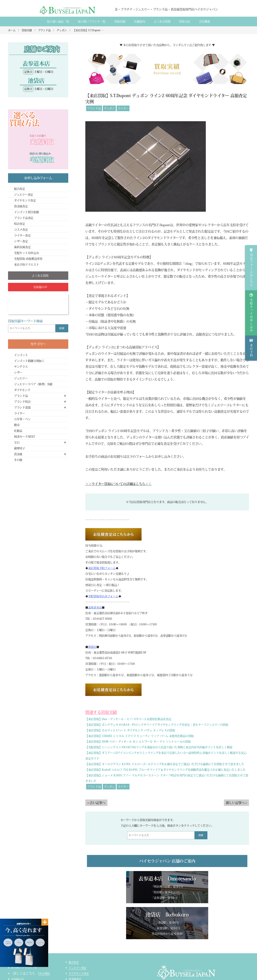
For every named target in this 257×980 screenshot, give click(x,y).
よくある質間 (162, 22)
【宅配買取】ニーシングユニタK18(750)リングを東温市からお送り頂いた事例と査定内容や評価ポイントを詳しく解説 (159, 747)
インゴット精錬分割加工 (29, 361)
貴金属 (18, 454)
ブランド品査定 (24, 218)
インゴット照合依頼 (26, 212)
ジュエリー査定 (24, 195)
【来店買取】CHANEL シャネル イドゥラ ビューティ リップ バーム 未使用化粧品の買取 (140, 736)
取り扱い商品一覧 (58, 22)
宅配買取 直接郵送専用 (28, 259)
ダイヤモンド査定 (25, 200)
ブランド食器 (22, 407)
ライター (123, 108)
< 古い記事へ (96, 803)
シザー (18, 373)
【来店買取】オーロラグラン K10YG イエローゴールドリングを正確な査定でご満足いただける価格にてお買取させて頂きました (165, 764)
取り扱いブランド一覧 (92, 22)
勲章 (17, 425)
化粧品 (18, 431)
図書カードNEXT (24, 437)
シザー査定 (21, 241)
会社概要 (204, 22)
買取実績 (120, 22)
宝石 (17, 442)
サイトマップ (76, 971)
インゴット (21, 355)
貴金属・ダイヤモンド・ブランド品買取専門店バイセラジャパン (181, 960)
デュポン (109, 108)
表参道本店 (95, 607)
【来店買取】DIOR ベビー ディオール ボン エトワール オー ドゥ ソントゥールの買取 (138, 742)
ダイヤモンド (22, 390)
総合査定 (20, 189)
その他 (18, 460)
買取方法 (185, 22)
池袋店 (92, 647)
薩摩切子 (20, 448)
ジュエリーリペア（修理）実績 (33, 384)
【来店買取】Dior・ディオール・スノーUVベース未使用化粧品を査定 (128, 719)
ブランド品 (94, 108)
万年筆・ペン (22, 419)
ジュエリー (21, 378)
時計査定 (20, 224)
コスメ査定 (21, 230)
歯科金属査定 (22, 247)
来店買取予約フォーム (102, 568)
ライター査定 (22, 235)
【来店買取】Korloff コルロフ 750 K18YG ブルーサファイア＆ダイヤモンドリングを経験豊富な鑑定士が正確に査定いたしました (165, 770)
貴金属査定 (21, 206)
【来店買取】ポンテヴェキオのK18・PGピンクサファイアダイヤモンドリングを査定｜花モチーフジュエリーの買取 (157, 725)
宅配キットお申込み (26, 253)
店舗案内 (139, 22)
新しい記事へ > (236, 803)
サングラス (21, 367)
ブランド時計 (22, 402)
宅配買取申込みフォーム (103, 596)
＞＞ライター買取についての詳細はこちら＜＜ (118, 484)
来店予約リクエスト (26, 265)
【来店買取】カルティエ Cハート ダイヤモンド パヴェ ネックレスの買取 (130, 730)
